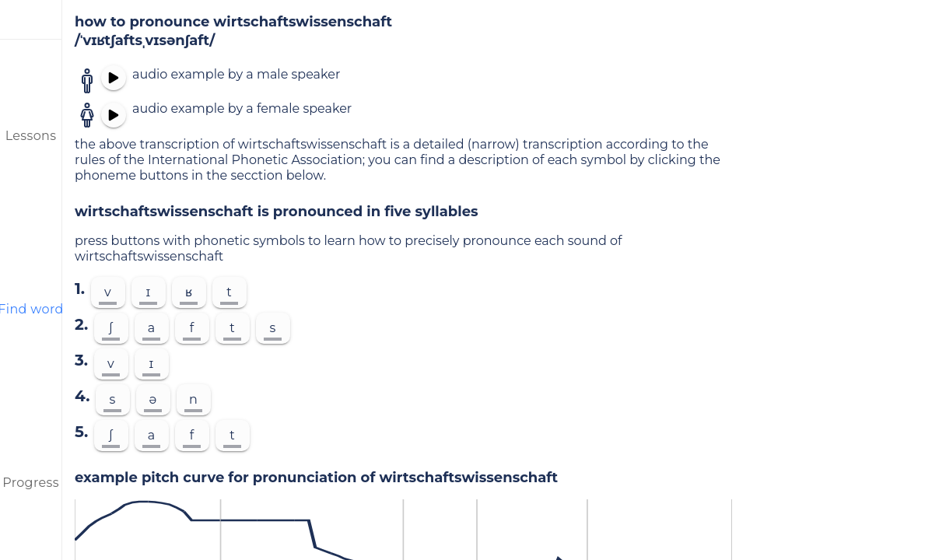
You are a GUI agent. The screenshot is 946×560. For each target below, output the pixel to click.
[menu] (31, 19)
